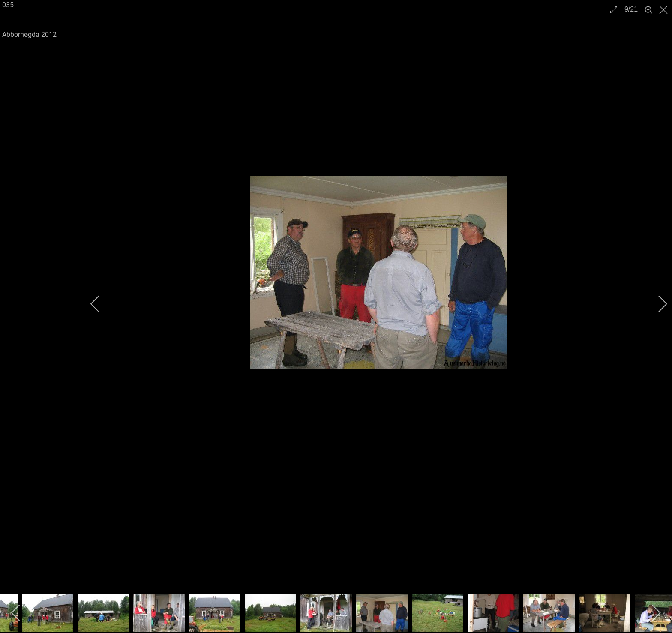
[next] (657, 304)
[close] (664, 10)
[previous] (101, 304)
